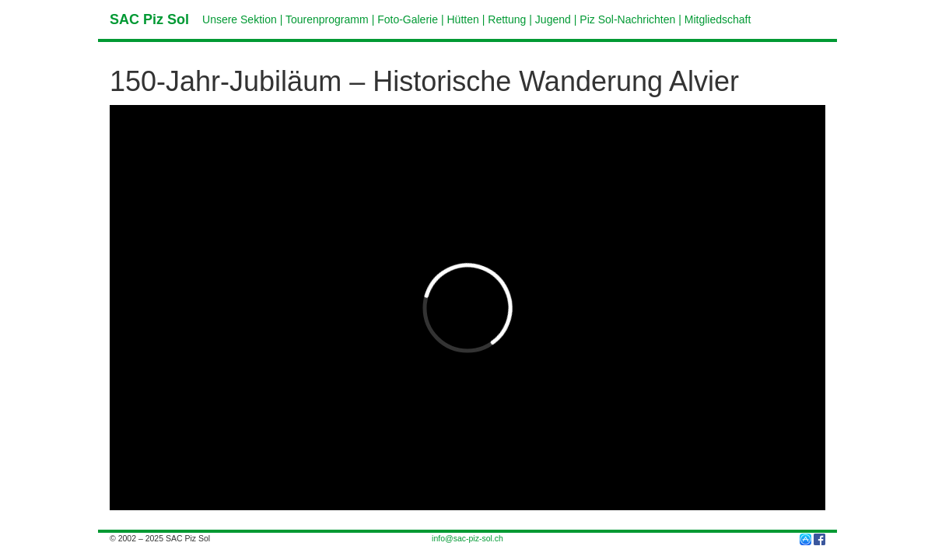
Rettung (507, 19)
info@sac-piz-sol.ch (467, 538)
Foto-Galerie (408, 19)
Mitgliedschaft (718, 19)
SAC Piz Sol (149, 19)
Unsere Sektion (240, 19)
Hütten (463, 19)
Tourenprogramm (327, 19)
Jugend (553, 19)
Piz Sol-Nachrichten (627, 19)
